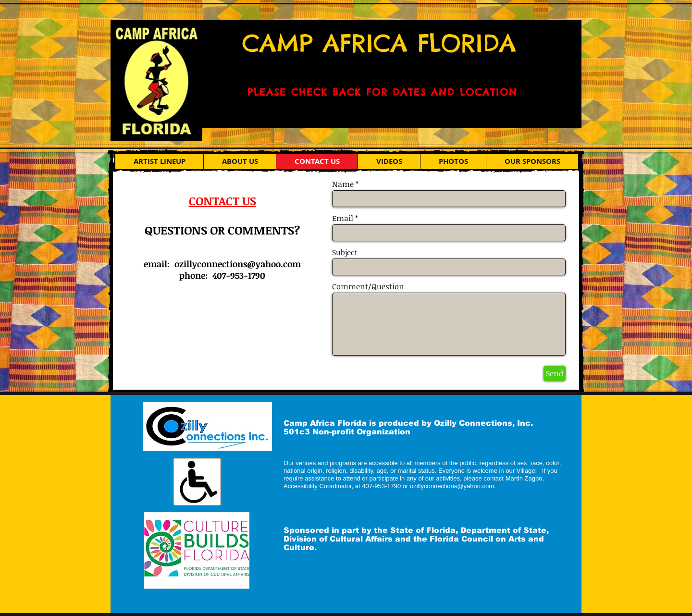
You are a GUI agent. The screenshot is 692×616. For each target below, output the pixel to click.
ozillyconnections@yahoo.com (238, 264)
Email (343, 218)
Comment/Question (368, 286)
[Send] (555, 373)
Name (343, 184)
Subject (345, 252)
